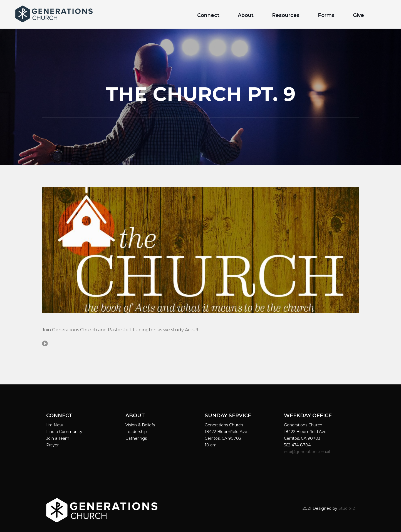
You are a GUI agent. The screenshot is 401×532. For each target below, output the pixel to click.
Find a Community (64, 432)
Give (358, 15)
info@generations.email (307, 452)
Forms (326, 15)
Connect (208, 15)
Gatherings (136, 438)
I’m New (55, 425)
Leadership (136, 432)
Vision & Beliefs (140, 425)
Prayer (52, 445)
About (246, 15)
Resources (286, 15)
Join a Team (58, 438)
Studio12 (347, 508)
